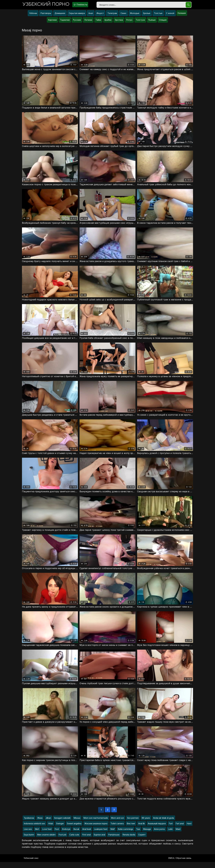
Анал (91, 15)
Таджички (65, 22)
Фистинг (131, 829)
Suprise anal (99, 841)
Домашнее (60, 15)
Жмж (40, 824)
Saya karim (29, 841)
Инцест (100, 15)
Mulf (113, 835)
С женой (170, 15)
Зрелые (147, 15)
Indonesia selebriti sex (34, 829)
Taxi (138, 835)
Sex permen (133, 824)
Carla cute (74, 841)
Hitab (51, 829)
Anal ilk (142, 829)
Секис (123, 15)
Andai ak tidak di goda (164, 824)
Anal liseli (87, 835)
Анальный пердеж (157, 829)
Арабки (108, 22)
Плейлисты (87, 5)
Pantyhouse (114, 841)
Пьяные (152, 22)
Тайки (98, 22)
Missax (77, 824)
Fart (171, 829)
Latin (170, 835)
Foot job (62, 841)
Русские (77, 22)
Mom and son (118, 824)
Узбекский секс (31, 864)
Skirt (37, 835)
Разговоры (46, 15)
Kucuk (76, 835)
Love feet (47, 835)
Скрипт (142, 841)
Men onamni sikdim (46, 841)
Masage (147, 835)
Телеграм (112, 15)
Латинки (88, 22)
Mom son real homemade (96, 824)
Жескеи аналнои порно (96, 829)
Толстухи (140, 22)
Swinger (60, 829)
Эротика (119, 22)
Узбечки (33, 15)
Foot (57, 835)
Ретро (129, 22)
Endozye (66, 835)
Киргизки (52, 22)
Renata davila (129, 841)
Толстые (158, 15)
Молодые (135, 15)
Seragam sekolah (62, 824)
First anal (86, 841)
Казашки (182, 15)
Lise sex (28, 835)
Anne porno (159, 835)
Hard (189, 829)
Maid (178, 835)
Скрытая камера (77, 15)
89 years (146, 824)
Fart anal (180, 829)
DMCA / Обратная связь (180, 864)
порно (48, 5)
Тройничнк (29, 824)
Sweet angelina (74, 829)
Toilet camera (117, 829)
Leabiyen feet (101, 835)
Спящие (163, 22)
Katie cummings (125, 835)
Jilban (48, 824)
